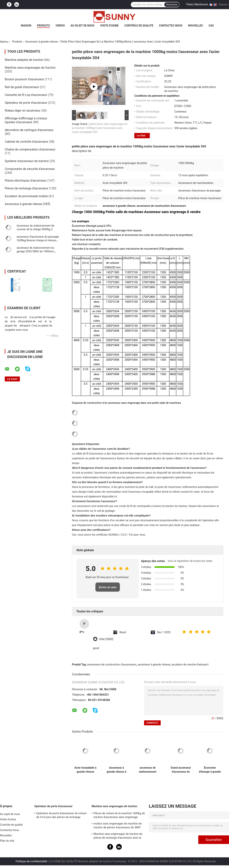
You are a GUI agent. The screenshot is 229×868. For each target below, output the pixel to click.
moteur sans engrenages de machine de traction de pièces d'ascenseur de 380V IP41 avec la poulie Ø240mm (118, 826)
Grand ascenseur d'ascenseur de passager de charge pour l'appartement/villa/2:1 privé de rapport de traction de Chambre (181, 770)
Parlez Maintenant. (197, 4)
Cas (211, 26)
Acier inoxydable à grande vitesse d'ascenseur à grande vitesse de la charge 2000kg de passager (85, 770)
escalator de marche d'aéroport (190, 664)
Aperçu (4, 42)
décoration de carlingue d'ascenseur (29, 130)
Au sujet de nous (82, 26)
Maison (26, 26)
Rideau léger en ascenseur (23, 111)
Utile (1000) (106, 639)
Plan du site (7, 841)
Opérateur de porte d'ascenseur (26, 103)
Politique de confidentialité (31, 861)
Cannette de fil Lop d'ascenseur (26, 95)
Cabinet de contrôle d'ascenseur (26, 142)
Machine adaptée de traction (24, 60)
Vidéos (60, 26)
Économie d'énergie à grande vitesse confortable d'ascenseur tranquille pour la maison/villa (210, 770)
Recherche (172, 5)
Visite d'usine (109, 26)
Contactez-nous (171, 26)
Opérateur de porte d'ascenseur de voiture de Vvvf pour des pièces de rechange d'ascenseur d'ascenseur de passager (61, 816)
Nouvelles (196, 26)
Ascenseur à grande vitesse (42, 42)
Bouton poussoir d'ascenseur (24, 79)
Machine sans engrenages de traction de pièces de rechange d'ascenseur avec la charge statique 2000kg (118, 836)
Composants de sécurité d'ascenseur (30, 169)
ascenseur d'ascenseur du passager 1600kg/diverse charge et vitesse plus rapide (38, 240)
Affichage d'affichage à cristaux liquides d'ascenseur (26, 120)
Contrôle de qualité (139, 26)
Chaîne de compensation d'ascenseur (30, 149)
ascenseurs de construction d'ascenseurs (112, 664)
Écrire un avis (108, 587)
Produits (43, 26)
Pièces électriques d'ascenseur (26, 181)
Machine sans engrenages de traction (30, 68)
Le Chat (141, 136)
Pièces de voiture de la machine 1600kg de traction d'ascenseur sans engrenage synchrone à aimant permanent (119, 816)
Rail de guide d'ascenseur (22, 87)
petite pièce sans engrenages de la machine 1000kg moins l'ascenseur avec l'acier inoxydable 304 (100, 128)
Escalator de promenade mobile (26, 196)
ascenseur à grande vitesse (154, 664)
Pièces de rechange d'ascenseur (27, 188)
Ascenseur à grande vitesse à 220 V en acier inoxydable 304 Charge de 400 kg (116, 770)
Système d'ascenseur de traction (27, 161)
